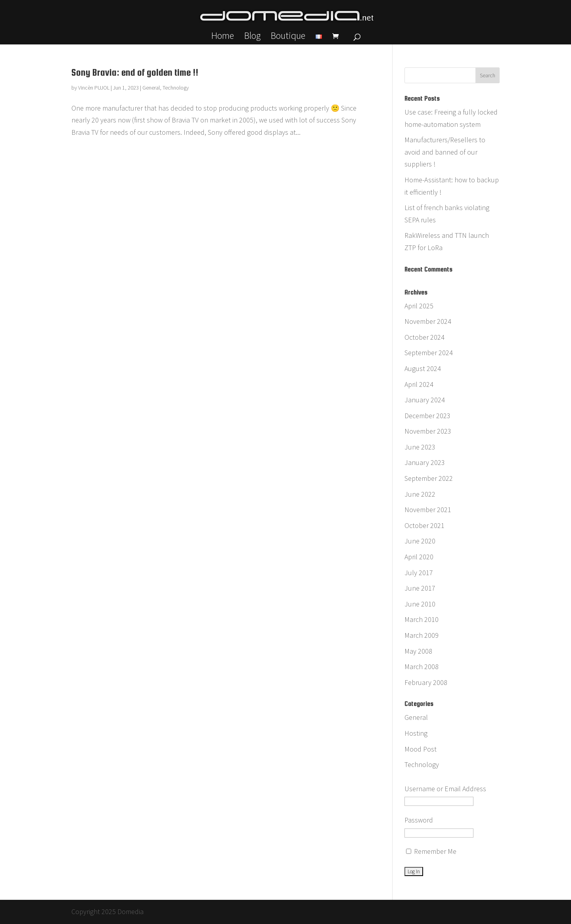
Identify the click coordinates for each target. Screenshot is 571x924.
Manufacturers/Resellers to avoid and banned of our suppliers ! (445, 152)
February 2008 (426, 682)
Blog (252, 37)
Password (419, 820)
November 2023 (428, 431)
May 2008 (418, 651)
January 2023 (425, 462)
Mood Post (421, 749)
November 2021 (428, 510)
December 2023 (427, 416)
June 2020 (420, 541)
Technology (176, 88)
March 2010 (422, 619)
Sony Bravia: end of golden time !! (135, 72)
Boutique (288, 37)
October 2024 (424, 337)
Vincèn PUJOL (94, 88)
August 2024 (423, 368)
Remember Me (431, 851)
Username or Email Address (445, 789)
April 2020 (419, 557)
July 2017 (419, 573)
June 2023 (420, 447)
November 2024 (428, 321)
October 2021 (424, 525)
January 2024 (425, 400)
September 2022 (429, 478)
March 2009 (422, 635)
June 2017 (420, 588)
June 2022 (420, 494)
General (151, 88)
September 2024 (429, 353)
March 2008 (422, 667)
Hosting (416, 733)
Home (223, 37)
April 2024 (419, 384)
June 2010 (420, 604)
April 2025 (419, 306)
